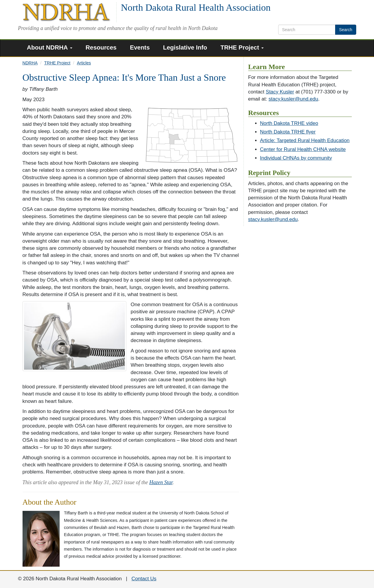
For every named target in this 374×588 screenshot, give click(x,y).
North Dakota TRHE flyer (288, 132)
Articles (84, 63)
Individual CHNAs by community (296, 158)
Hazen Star (161, 482)
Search (346, 30)
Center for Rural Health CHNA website (303, 149)
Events (140, 47)
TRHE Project (242, 47)
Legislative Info (185, 47)
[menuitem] (52, 48)
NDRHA (30, 63)
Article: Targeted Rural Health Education (305, 140)
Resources (101, 47)
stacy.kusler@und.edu (293, 99)
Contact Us (144, 579)
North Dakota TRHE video (289, 123)
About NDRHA (50, 47)
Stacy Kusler (280, 92)
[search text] (307, 30)
